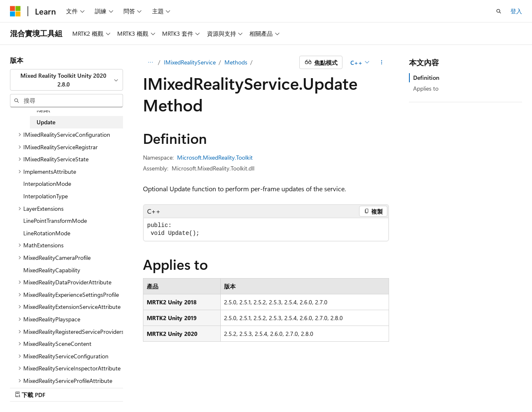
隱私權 (390, 386)
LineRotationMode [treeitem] (47, 233)
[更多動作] (382, 62)
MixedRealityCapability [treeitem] (52, 270)
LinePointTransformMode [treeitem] (55, 221)
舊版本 (308, 386)
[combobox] (66, 80)
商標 (454, 386)
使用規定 (427, 386)
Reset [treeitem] (43, 110)
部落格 (335, 386)
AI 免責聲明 (274, 386)
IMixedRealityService (190, 62)
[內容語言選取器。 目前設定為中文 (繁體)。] (33, 386)
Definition (426, 78)
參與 (366, 386)
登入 (516, 11)
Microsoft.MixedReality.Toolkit (215, 157)
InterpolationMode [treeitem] (47, 184)
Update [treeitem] (46, 122)
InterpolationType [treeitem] (46, 196)
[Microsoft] (15, 11)
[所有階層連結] (150, 62)
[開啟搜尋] (499, 11)
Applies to (426, 88)
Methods (236, 62)
